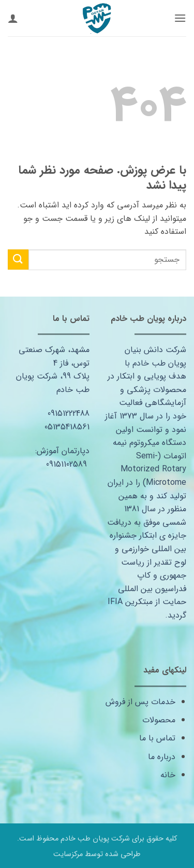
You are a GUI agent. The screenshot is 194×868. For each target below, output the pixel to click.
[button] (180, 18)
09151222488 (69, 414)
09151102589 (66, 464)
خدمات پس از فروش (140, 702)
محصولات (159, 720)
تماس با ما (157, 738)
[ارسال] (18, 260)
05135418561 (67, 427)
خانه (168, 775)
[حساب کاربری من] (13, 18)
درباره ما (162, 757)
